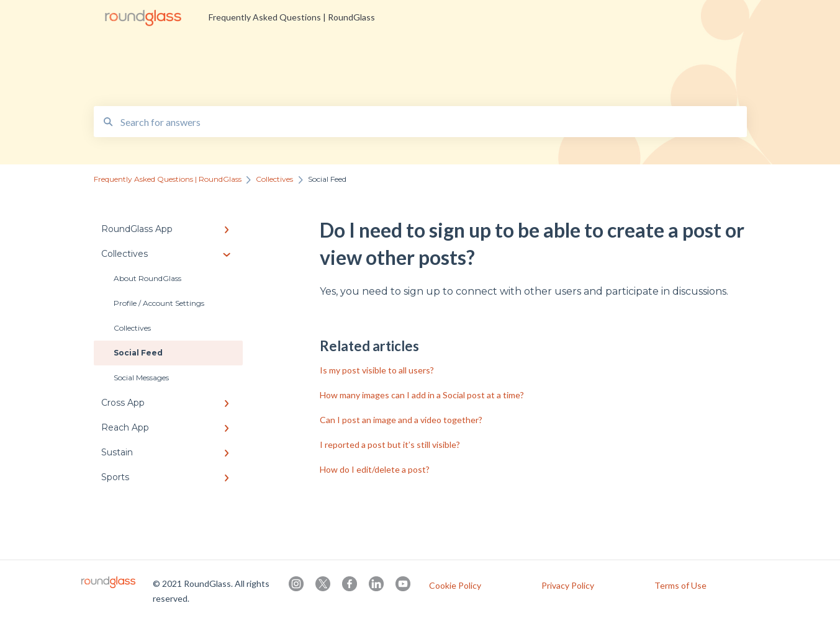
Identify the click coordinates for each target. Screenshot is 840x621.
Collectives (132, 328)
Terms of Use (680, 586)
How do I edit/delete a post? (375, 469)
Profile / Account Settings (159, 303)
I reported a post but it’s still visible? (390, 445)
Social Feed (138, 353)
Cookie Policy (455, 586)
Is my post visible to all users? (377, 370)
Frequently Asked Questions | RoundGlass (292, 17)
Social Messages (141, 378)
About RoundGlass (147, 278)
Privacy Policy (568, 586)
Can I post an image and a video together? (401, 420)
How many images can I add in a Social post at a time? (422, 395)
